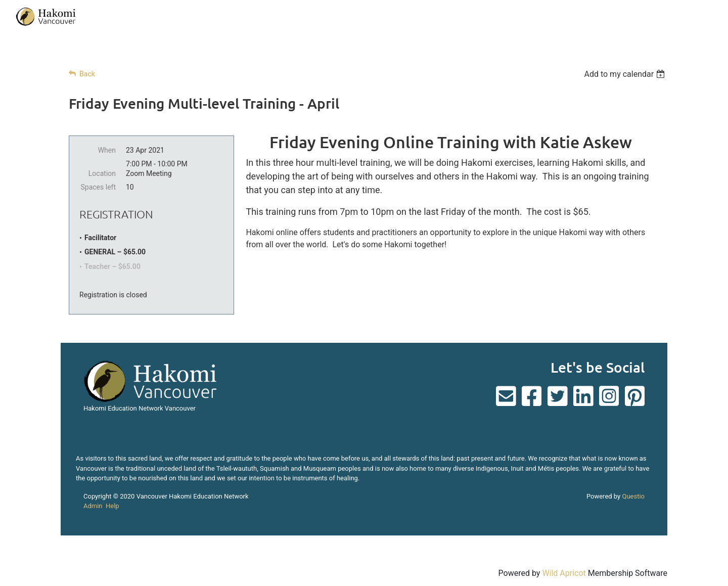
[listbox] (626, 74)
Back (87, 74)
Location (102, 173)
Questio (633, 496)
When (107, 150)
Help (112, 506)
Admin (93, 506)
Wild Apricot (564, 573)
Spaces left (98, 187)
